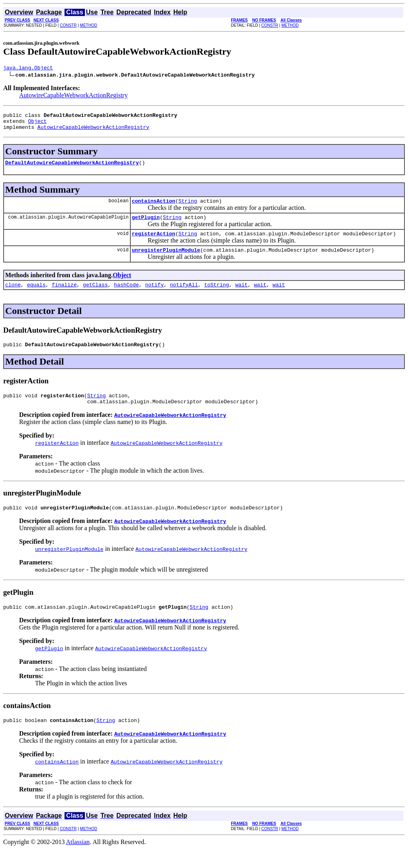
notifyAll (184, 296)
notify (154, 296)
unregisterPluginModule (166, 260)
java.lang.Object (28, 69)
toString (216, 296)
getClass (95, 296)
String (188, 208)
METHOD (89, 25)
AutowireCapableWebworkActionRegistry (73, 96)
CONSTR (68, 25)
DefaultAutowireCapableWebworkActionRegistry (72, 168)
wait (241, 296)
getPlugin (146, 225)
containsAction (154, 208)
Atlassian (78, 861)
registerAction (154, 243)
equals (36, 296)
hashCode (126, 296)
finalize (64, 296)
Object (37, 124)
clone (13, 296)
